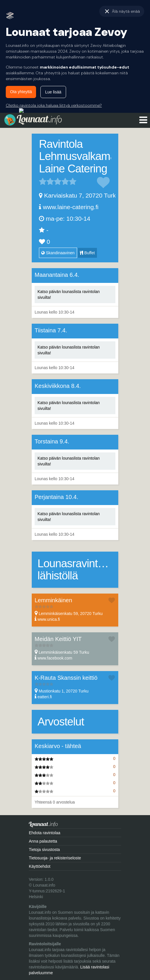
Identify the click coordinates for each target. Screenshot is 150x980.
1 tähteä (43, 181)
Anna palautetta (43, 841)
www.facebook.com (55, 658)
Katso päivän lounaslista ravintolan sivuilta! (69, 294)
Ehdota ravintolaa (45, 833)
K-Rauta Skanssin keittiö (66, 678)
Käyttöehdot (40, 866)
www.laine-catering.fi (71, 207)
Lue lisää (53, 92)
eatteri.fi (45, 697)
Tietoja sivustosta (44, 850)
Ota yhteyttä (21, 92)
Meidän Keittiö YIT (58, 639)
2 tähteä (46, 181)
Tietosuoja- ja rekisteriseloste (55, 858)
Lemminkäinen (53, 600)
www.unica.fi (49, 619)
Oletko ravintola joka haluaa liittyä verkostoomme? (54, 105)
